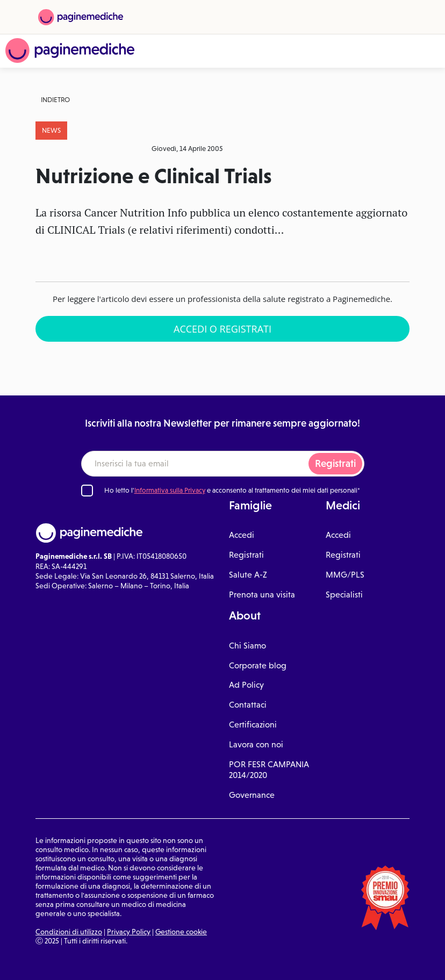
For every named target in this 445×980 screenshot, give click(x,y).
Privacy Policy (129, 932)
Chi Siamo (247, 646)
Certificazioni (253, 725)
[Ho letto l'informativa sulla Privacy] (87, 491)
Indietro (55, 100)
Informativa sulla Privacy (170, 490)
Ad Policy (246, 685)
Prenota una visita (262, 595)
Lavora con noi (256, 744)
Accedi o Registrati (223, 329)
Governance (252, 795)
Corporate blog (258, 665)
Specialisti (344, 595)
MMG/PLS (345, 575)
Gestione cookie (181, 932)
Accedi (242, 535)
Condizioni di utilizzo (69, 932)
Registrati (335, 463)
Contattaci (248, 705)
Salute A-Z (248, 575)
